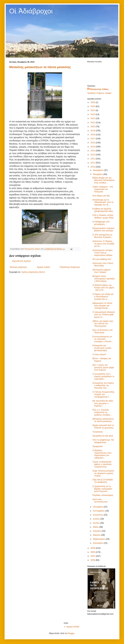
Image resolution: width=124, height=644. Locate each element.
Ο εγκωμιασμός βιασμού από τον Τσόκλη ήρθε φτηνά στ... (104, 314)
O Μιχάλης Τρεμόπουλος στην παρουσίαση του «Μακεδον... (102, 454)
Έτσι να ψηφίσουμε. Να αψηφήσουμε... (103, 441)
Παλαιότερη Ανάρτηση (70, 267)
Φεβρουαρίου (99, 539)
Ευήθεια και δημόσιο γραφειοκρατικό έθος (103, 210)
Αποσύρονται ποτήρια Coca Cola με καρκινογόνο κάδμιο (102, 253)
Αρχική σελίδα (43, 267)
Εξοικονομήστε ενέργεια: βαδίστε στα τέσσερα (104, 229)
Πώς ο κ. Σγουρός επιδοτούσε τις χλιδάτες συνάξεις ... (103, 412)
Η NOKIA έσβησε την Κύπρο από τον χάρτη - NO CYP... (103, 288)
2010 (93, 167)
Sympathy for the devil (103, 436)
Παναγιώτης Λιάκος (99, 89)
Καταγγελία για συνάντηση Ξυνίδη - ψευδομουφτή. (102, 348)
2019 (93, 131)
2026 (93, 102)
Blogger (71, 633)
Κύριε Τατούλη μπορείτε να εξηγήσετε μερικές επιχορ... (103, 473)
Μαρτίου (97, 535)
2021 (93, 123)
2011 (93, 163)
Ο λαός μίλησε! (99, 354)
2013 (93, 155)
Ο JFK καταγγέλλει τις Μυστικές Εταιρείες (102, 236)
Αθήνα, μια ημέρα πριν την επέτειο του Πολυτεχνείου (103, 324)
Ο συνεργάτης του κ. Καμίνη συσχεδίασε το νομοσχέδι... (103, 376)
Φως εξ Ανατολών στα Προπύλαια (102, 331)
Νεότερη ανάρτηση (18, 267)
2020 (93, 127)
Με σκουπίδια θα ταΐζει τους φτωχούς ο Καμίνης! (103, 403)
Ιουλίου (97, 519)
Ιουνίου (97, 523)
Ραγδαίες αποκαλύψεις (103, 495)
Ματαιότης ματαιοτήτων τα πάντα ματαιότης (40, 67)
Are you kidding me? (102, 259)
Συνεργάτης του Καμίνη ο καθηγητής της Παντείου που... (103, 385)
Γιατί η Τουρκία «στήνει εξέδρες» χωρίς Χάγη (103, 216)
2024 (93, 110)
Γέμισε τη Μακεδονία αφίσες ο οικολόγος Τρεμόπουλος (102, 464)
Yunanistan (98, 432)
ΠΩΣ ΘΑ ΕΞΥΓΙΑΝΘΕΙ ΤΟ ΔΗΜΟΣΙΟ (103, 481)
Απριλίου (97, 531)
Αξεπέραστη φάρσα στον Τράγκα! (101, 271)
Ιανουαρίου (98, 543)
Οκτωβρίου (98, 507)
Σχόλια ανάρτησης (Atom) (33, 272)
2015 (93, 147)
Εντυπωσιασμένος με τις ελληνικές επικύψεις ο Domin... (103, 339)
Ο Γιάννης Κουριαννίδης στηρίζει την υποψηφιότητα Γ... (103, 394)
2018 (93, 135)
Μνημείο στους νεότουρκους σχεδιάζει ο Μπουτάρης (104, 279)
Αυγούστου (98, 515)
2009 (93, 548)
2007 (93, 556)
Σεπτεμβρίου (99, 511)
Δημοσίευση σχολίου (21, 261)
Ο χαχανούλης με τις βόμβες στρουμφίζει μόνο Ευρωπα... (102, 489)
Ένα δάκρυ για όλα (101, 196)
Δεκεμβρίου (98, 170)
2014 (93, 151)
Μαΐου (96, 527)
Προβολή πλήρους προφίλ (99, 93)
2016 (93, 143)
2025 (93, 106)
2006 (93, 560)
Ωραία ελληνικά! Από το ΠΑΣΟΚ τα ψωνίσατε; (103, 427)
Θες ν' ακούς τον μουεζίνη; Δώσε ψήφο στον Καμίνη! (103, 367)
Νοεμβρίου (98, 174)
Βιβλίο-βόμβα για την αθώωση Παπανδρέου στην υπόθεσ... (104, 180)
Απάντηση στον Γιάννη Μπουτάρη (103, 264)
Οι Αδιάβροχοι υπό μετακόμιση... (101, 223)
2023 (93, 114)
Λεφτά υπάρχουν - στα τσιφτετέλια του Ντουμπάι (103, 189)
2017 (93, 139)
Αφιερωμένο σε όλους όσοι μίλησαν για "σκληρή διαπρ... (102, 306)
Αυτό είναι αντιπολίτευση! (100, 501)
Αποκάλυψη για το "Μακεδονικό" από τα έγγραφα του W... (103, 202)
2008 (93, 552)
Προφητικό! (98, 446)
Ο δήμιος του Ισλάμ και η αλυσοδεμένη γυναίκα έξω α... (103, 297)
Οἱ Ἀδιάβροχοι (31, 11)
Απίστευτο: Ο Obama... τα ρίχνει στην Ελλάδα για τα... (103, 244)
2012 (93, 159)
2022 (93, 118)
